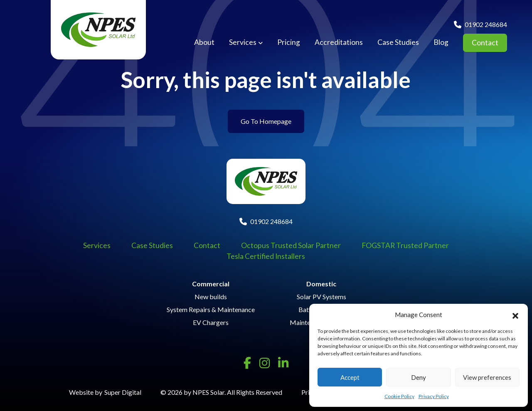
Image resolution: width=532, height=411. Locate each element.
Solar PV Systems (321, 297)
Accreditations (339, 43)
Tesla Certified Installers (266, 256)
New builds (211, 297)
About (204, 43)
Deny (419, 377)
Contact (485, 43)
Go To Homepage (266, 121)
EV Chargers (211, 322)
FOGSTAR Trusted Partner (405, 245)
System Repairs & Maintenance (211, 309)
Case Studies (398, 43)
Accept (350, 377)
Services (243, 43)
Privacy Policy (434, 396)
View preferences (487, 377)
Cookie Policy (399, 396)
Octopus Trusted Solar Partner (291, 245)
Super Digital (123, 392)
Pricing (289, 43)
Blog (441, 43)
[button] (515, 315)
